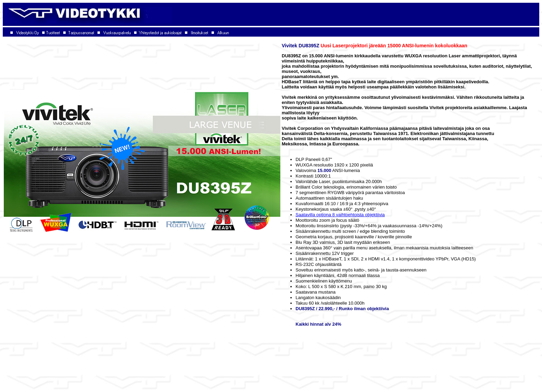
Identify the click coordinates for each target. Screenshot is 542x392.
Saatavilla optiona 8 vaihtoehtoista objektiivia (340, 215)
